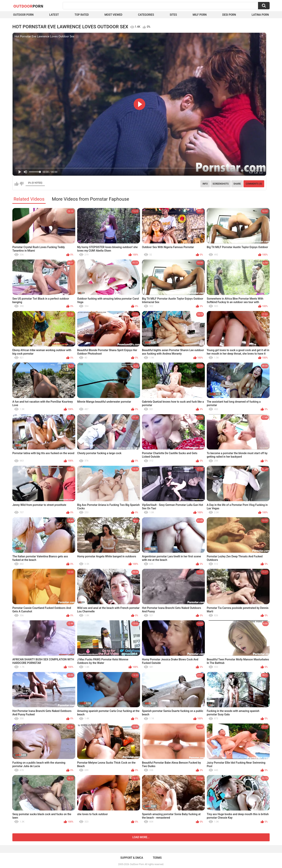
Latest (54, 15)
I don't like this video (22, 184)
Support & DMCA (132, 858)
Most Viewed (113, 15)
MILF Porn (200, 15)
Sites (173, 15)
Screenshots (221, 184)
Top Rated (82, 15)
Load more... (141, 837)
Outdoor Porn (23, 15)
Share (237, 184)
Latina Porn (260, 15)
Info (205, 184)
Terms (157, 858)
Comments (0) (254, 184)
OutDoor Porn (137, 864)
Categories (146, 15)
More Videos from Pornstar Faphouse (91, 199)
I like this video (17, 184)
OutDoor (28, 6)
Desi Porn (229, 15)
